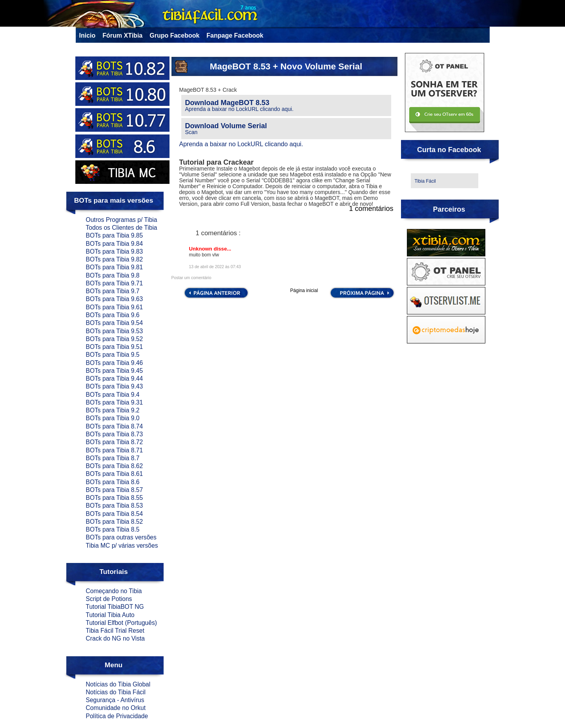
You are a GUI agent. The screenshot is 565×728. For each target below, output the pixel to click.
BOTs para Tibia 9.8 (113, 275)
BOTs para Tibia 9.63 (115, 299)
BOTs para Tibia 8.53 (115, 506)
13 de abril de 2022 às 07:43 (215, 267)
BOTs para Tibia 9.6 (113, 315)
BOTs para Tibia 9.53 (115, 331)
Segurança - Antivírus (115, 700)
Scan (191, 132)
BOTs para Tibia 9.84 (115, 244)
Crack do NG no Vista (116, 638)
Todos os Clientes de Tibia (122, 228)
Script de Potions (109, 599)
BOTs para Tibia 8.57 (115, 490)
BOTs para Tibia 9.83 (115, 251)
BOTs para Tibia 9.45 (115, 371)
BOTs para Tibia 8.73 (115, 434)
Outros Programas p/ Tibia (122, 220)
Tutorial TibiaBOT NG (115, 607)
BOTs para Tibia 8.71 (115, 450)
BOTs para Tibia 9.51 (115, 347)
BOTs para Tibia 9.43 (115, 386)
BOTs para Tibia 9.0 (113, 418)
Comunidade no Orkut (116, 708)
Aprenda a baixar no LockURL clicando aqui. (240, 109)
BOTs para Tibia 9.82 (115, 259)
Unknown (201, 249)
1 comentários (371, 209)
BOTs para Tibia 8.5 (113, 529)
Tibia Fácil (425, 181)
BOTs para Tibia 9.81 (115, 267)
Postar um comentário (191, 278)
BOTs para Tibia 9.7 (113, 291)
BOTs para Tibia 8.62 (115, 466)
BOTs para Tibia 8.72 (115, 442)
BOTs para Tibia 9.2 (113, 410)
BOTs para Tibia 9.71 (115, 283)
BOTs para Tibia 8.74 (115, 426)
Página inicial (304, 290)
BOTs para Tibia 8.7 (113, 458)
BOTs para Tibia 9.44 (115, 379)
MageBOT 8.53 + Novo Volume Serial (286, 66)
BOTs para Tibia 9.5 (113, 355)
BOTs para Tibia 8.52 (115, 522)
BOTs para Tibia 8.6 (113, 482)
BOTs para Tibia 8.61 (115, 474)
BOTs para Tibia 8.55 (115, 498)
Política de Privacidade (117, 716)
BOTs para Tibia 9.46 (115, 363)
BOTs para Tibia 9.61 (115, 307)
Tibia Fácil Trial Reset (115, 631)
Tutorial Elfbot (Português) (121, 623)
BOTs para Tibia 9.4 (113, 395)
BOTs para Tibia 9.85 (115, 235)
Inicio (87, 35)
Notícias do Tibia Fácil (116, 692)
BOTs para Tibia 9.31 (115, 402)
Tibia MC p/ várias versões (122, 546)
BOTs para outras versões (121, 537)
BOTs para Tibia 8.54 (115, 514)
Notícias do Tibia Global (118, 684)
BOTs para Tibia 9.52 (115, 339)
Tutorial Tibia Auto (110, 615)
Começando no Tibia (114, 591)
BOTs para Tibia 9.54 (115, 323)
